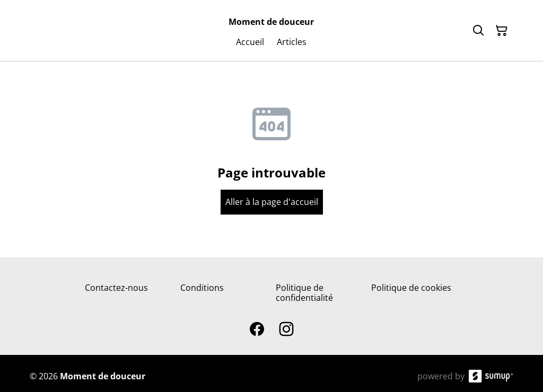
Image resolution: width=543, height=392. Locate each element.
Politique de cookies (411, 288)
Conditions (202, 288)
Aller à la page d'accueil (272, 202)
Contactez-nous (116, 288)
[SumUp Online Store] (491, 376)
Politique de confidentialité (304, 293)
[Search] (478, 31)
